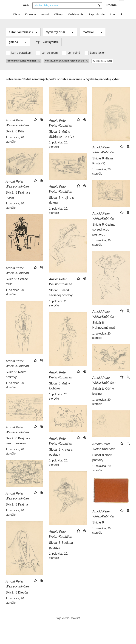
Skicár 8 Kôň (15, 138)
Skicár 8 (98, 529)
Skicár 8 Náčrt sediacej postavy (61, 299)
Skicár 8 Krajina (17, 511)
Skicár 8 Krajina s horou (18, 202)
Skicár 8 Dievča (17, 599)
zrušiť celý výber (102, 67)
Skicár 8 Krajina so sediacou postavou (103, 236)
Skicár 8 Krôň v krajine (103, 398)
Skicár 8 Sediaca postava (61, 552)
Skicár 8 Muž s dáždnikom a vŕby (62, 140)
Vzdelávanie (76, 21)
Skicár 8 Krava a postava (61, 459)
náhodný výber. (110, 86)
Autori (45, 21)
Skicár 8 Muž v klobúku (59, 392)
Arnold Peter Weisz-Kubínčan (17, 129)
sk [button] (122, 5)
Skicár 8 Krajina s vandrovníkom (18, 447)
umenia (111, 12)
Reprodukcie (97, 21)
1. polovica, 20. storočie (15, 146)
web (26, 12)
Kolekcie (31, 21)
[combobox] (67, 12)
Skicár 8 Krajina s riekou (61, 207)
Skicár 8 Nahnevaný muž (104, 332)
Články (59, 21)
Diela (17, 21)
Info (112, 21)
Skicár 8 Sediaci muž (17, 288)
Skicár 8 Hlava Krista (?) (103, 167)
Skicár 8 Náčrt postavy (16, 381)
